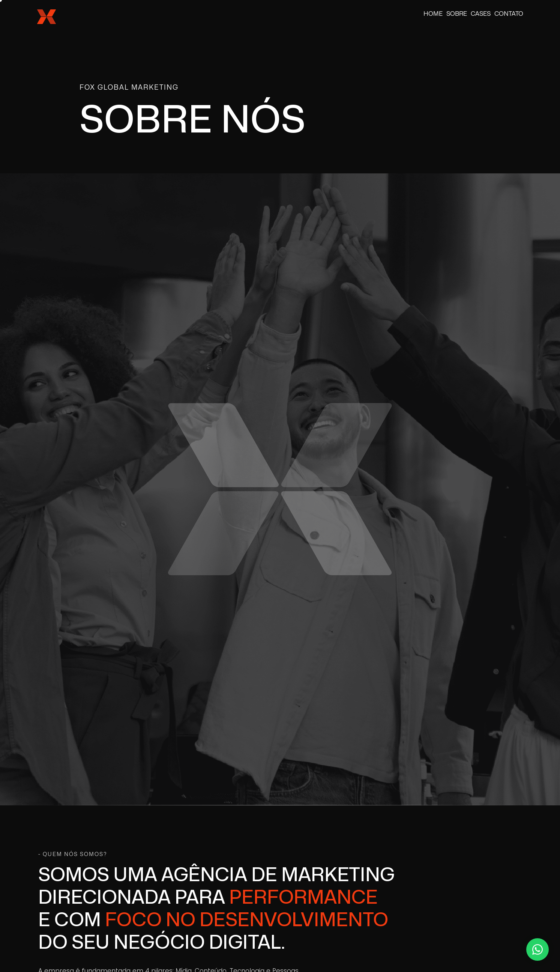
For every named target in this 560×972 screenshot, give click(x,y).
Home (433, 14)
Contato (509, 14)
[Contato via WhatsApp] (537, 949)
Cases (481, 14)
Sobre (457, 14)
